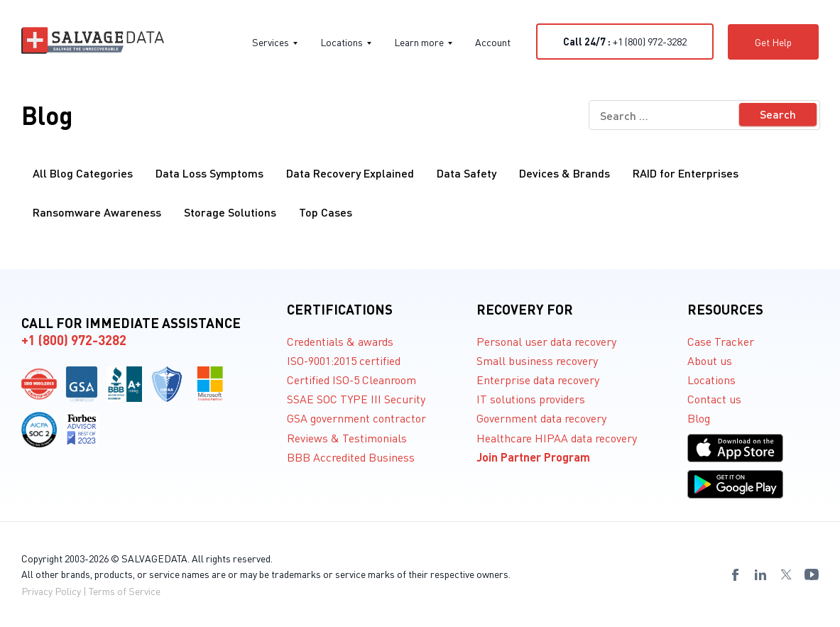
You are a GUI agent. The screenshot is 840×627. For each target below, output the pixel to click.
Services (275, 42)
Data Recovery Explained (350, 173)
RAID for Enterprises (686, 173)
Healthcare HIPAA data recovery (557, 438)
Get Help (773, 42)
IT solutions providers (531, 399)
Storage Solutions (230, 212)
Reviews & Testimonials (347, 438)
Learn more (423, 42)
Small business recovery (537, 360)
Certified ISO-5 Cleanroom (351, 380)
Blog (699, 418)
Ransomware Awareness (97, 212)
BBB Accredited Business (351, 457)
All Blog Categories (83, 173)
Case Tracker (721, 341)
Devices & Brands (564, 173)
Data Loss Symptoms (209, 173)
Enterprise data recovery (538, 380)
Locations (346, 42)
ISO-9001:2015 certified (344, 360)
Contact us (714, 399)
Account (493, 42)
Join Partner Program (533, 457)
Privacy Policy (51, 591)
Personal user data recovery (546, 341)
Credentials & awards (340, 341)
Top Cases (326, 212)
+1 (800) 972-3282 (625, 41)
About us (710, 360)
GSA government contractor (356, 418)
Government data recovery (541, 418)
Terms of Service (125, 591)
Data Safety (467, 173)
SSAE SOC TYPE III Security (356, 399)
